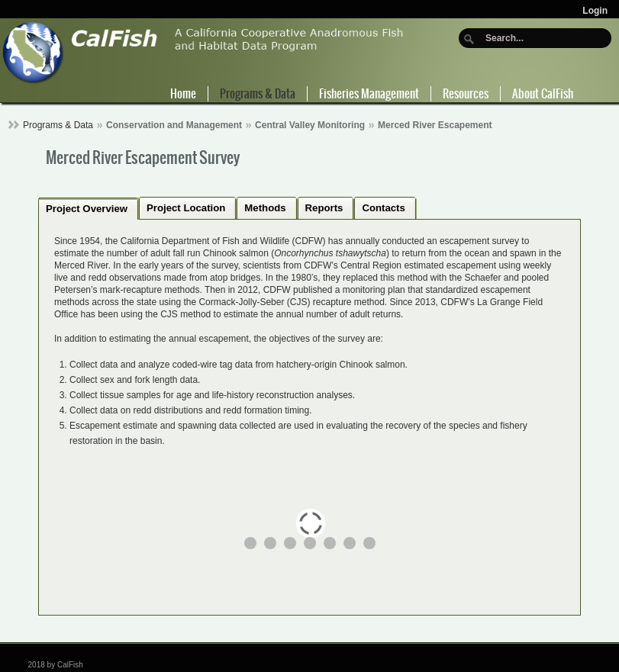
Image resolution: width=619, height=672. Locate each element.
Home (183, 94)
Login (595, 11)
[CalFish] (203, 52)
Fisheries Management (369, 94)
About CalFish (543, 94)
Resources (466, 94)
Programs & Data (258, 94)
